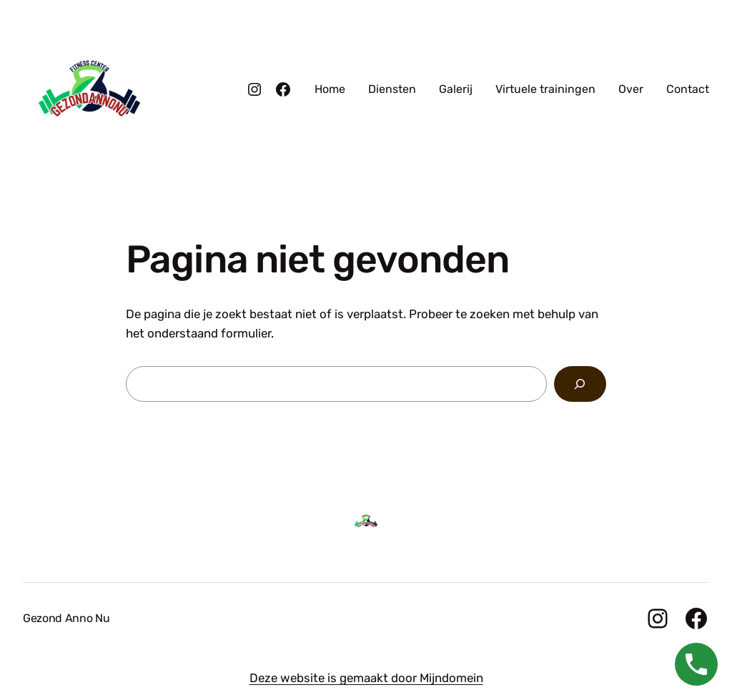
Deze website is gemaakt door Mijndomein (366, 678)
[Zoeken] (580, 384)
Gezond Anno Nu (66, 618)
